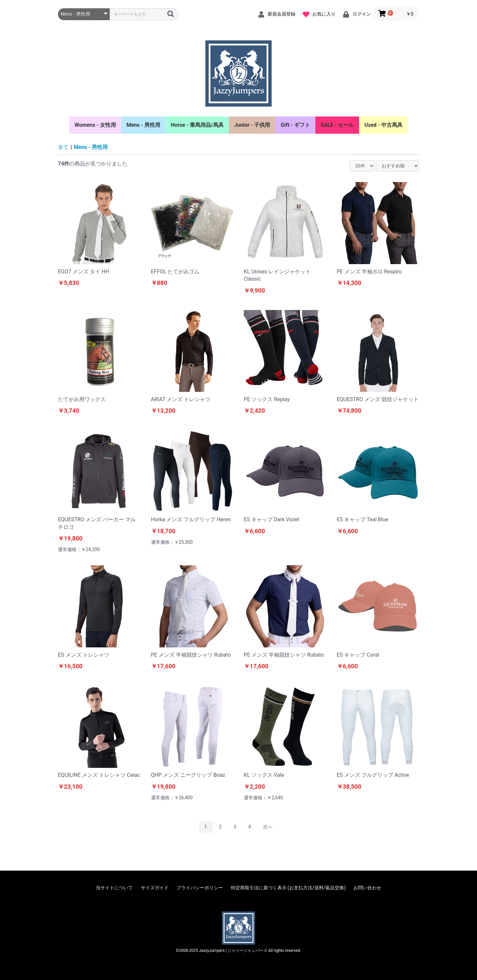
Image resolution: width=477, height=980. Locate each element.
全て (63, 147)
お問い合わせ (367, 888)
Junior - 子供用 (252, 125)
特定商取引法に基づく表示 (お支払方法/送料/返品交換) (288, 888)
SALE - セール (337, 125)
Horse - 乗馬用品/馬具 (197, 125)
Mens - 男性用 (143, 125)
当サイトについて (114, 888)
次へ (268, 827)
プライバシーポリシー (200, 888)
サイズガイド (155, 888)
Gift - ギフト (295, 125)
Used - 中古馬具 (383, 125)
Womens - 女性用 (95, 125)
